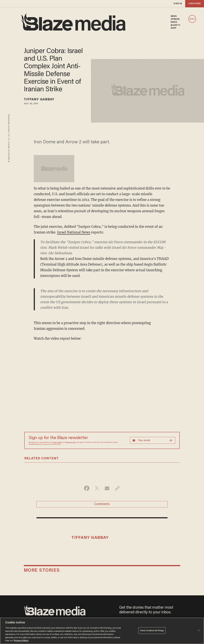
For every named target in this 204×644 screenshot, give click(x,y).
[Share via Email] (107, 488)
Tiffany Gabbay (39, 100)
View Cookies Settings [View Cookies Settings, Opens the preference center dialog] (152, 630)
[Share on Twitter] (97, 488)
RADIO (174, 22)
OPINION (175, 19)
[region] (102, 631)
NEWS (174, 16)
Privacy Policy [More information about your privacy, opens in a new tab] (21, 641)
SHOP (174, 28)
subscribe (195, 4)
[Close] (199, 630)
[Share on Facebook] (87, 488)
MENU (192, 19)
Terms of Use (71, 442)
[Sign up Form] (153, 440)
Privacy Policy (57, 442)
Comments (102, 504)
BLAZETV (176, 25)
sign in (178, 4)
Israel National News (74, 232)
